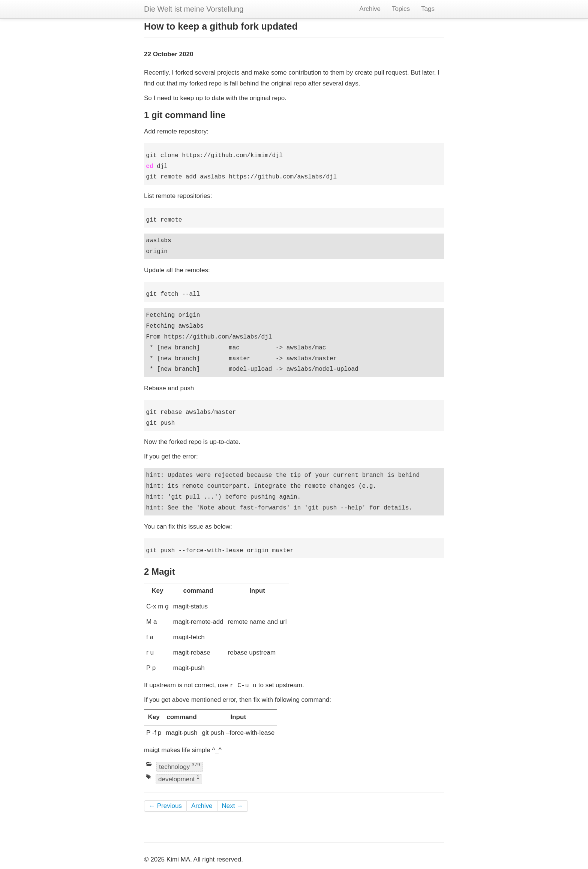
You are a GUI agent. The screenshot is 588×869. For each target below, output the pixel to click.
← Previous (165, 806)
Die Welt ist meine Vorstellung (194, 9)
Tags (428, 9)
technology (180, 766)
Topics (401, 9)
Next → (233, 806)
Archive (370, 9)
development (179, 779)
